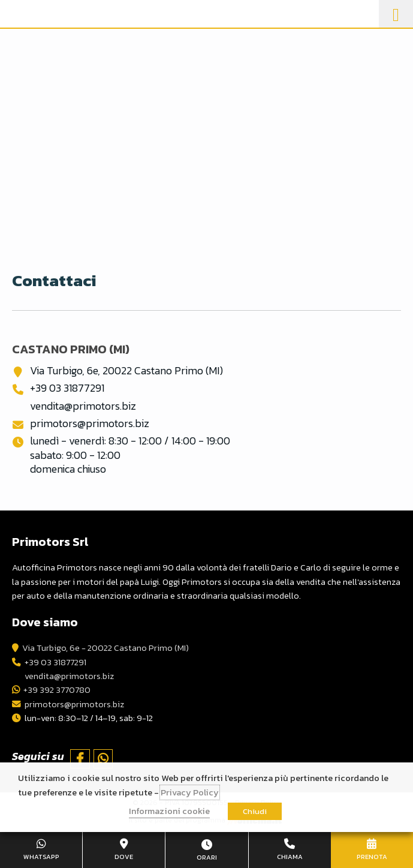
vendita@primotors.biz (83, 406)
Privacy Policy (190, 792)
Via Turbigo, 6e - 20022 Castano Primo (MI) (105, 648)
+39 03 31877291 (67, 388)
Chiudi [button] (255, 811)
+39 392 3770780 (57, 690)
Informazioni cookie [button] (169, 811)
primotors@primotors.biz (90, 423)
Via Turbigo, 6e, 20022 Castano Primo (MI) (126, 370)
